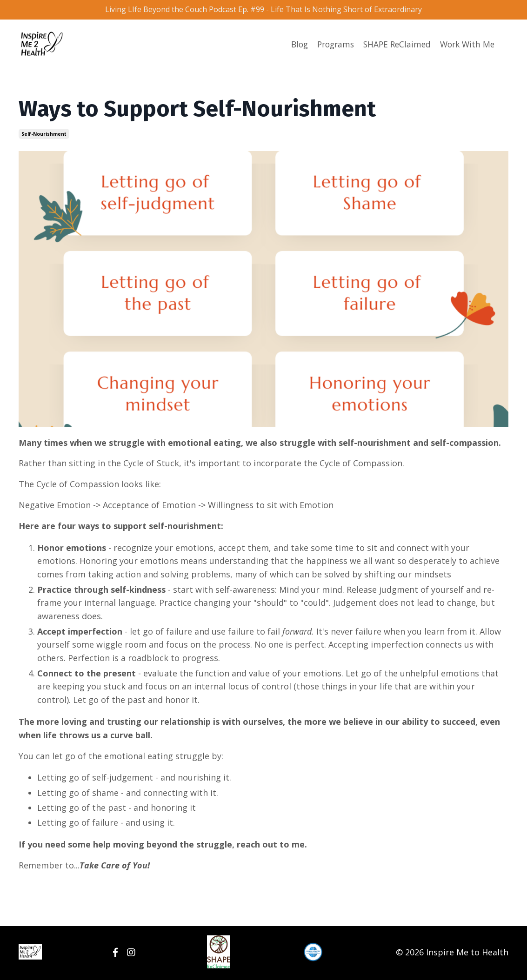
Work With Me (466, 46)
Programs (329, 46)
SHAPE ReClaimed (393, 46)
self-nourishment (44, 135)
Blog (291, 46)
